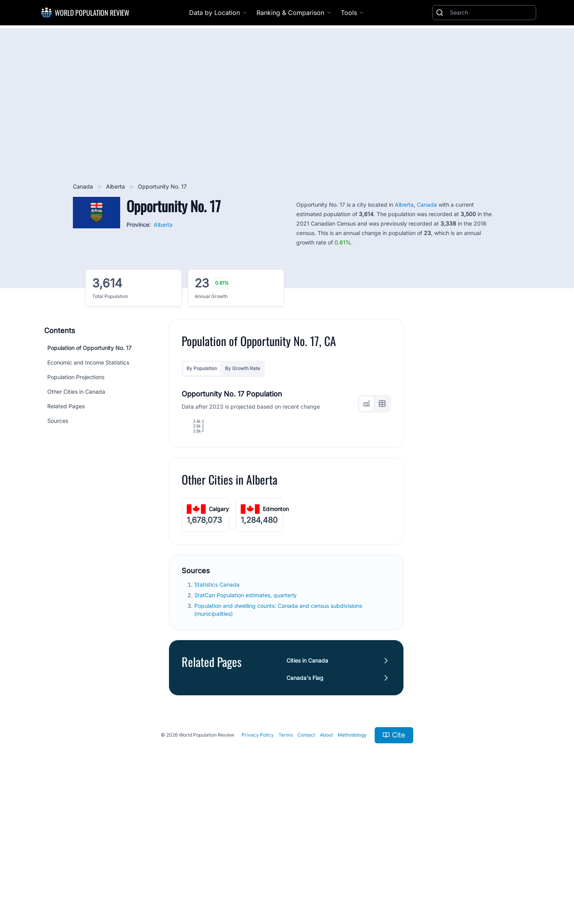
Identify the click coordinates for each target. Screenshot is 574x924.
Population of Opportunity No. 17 (89, 348)
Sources (58, 421)
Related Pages (66, 406)
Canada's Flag (305, 808)
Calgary (219, 639)
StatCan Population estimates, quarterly (246, 725)
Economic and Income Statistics (88, 362)
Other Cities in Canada (76, 392)
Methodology (352, 866)
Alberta (116, 186)
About (326, 866)
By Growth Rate (242, 368)
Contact (306, 866)
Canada (84, 186)
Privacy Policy (258, 866)
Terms (286, 866)
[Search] (491, 13)
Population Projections (76, 377)
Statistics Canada (218, 715)
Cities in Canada (307, 791)
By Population (202, 368)
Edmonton (276, 639)
